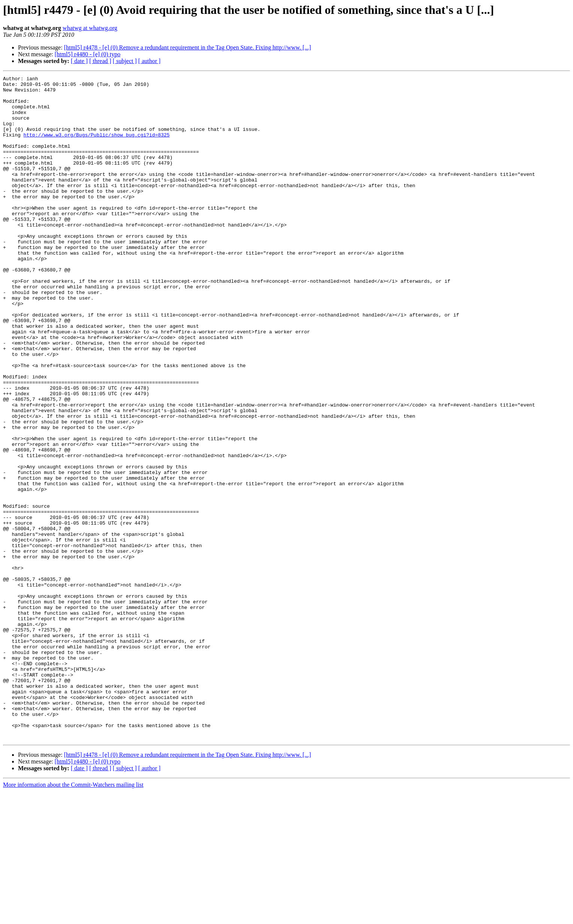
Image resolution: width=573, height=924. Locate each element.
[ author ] (150, 61)
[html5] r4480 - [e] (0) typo (88, 54)
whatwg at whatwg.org (90, 28)
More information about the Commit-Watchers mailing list (73, 917)
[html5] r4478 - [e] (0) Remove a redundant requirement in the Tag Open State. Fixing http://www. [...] (188, 47)
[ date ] (79, 61)
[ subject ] (125, 61)
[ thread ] (100, 61)
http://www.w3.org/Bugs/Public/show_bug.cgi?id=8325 (97, 147)
